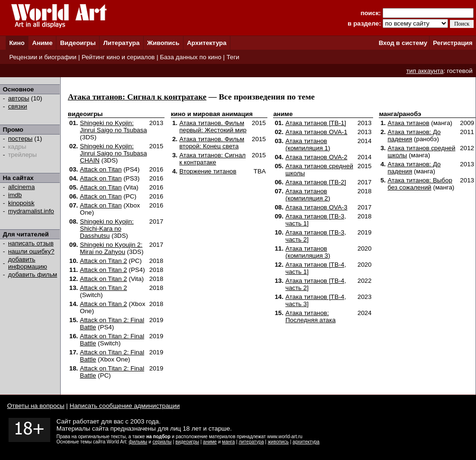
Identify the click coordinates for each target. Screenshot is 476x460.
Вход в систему (403, 43)
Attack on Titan (101, 169)
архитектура (306, 442)
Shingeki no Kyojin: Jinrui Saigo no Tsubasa (114, 126)
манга (228, 442)
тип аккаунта (425, 71)
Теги (233, 57)
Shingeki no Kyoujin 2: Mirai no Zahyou (111, 248)
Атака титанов (409, 123)
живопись (278, 442)
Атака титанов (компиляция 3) (308, 252)
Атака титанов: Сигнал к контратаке (137, 97)
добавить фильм (33, 275)
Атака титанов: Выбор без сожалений (420, 184)
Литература (122, 43)
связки (18, 106)
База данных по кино (190, 57)
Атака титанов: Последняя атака (311, 316)
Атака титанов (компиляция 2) (308, 195)
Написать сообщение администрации (125, 406)
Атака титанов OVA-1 (316, 132)
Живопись (163, 43)
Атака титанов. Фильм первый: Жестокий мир (213, 126)
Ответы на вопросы (36, 406)
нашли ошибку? (31, 251)
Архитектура (206, 43)
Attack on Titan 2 (104, 261)
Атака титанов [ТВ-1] (316, 123)
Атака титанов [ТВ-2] (316, 182)
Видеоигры (78, 43)
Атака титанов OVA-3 (316, 207)
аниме (210, 442)
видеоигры (187, 442)
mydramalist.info (31, 211)
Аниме (42, 43)
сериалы (162, 442)
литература (251, 442)
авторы (19, 98)
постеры (20, 139)
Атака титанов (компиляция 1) (308, 144)
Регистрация (453, 43)
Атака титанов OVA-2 (316, 157)
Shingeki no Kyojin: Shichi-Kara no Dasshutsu (107, 229)
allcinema (21, 187)
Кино (17, 43)
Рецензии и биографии (43, 57)
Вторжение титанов (208, 171)
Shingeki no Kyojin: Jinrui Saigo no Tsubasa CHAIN (114, 153)
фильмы (138, 442)
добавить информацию (27, 263)
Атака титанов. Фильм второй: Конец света (212, 143)
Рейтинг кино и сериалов (118, 57)
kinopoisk (21, 203)
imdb (15, 195)
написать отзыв (31, 243)
